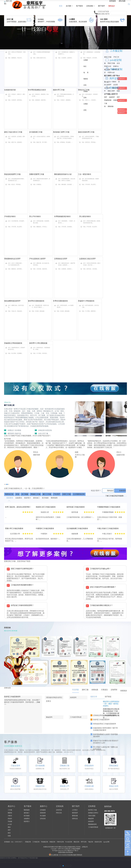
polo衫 (10, 824)
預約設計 (112, 6)
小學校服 (107, 94)
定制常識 (59, 810)
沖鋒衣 (10, 816)
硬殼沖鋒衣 (108, 75)
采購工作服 (67, 494)
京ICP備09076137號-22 (71, 851)
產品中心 (11, 806)
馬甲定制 (84, 842)
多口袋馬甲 (108, 85)
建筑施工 (27, 813)
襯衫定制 (76, 842)
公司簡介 (75, 810)
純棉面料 (91, 821)
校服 (9, 836)
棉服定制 (52, 842)
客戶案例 (79, 6)
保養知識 (95, 690)
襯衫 (9, 827)
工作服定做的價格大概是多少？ (101, 605)
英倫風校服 (108, 100)
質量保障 (43, 813)
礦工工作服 (47, 494)
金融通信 (27, 819)
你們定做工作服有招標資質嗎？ (22, 605)
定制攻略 (90, 6)
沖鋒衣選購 (92, 816)
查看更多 (124, 691)
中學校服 (115, 94)
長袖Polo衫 (108, 66)
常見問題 (76, 690)
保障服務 (112, 1)
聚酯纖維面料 (92, 824)
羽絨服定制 (45, 842)
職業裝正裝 (9, 494)
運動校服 (111, 106)
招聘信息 (75, 819)
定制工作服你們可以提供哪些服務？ (103, 587)
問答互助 (59, 813)
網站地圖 (122, 1)
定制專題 (92, 806)
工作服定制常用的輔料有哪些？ (22, 585)
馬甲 (9, 830)
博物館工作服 (35, 494)
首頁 (61, 6)
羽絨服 (10, 821)
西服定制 (28, 842)
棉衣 (9, 833)
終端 (17, 494)
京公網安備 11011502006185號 (59, 855)
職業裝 (10, 813)
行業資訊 (104, 690)
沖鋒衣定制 (60, 842)
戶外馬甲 (57, 494)
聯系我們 (75, 813)
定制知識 (60, 806)
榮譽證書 (75, 816)
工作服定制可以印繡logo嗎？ (100, 569)
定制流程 (43, 819)
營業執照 (79, 855)
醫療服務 (27, 810)
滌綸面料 (91, 819)
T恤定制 (91, 842)
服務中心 (44, 806)
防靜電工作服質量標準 (12, 697)
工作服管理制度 (93, 827)
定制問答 (114, 690)
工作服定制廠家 (75, 849)
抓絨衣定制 (98, 842)
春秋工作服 (108, 57)
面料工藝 (85, 690)
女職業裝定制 (86, 66)
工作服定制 (116, 51)
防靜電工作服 (92, 810)
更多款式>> (122, 100)
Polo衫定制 (69, 842)
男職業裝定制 (86, 79)
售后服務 (43, 816)
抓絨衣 (10, 819)
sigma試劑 (106, 842)
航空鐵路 (27, 816)
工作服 (10, 810)
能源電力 (27, 821)
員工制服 (25, 494)
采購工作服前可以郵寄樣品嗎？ (22, 569)
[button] (5, 484)
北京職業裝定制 (79, 494)
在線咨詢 (122, 491)
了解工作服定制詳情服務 (115, 496)
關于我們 (101, 6)
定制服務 (43, 810)
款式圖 (69, 6)
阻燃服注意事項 (93, 813)
